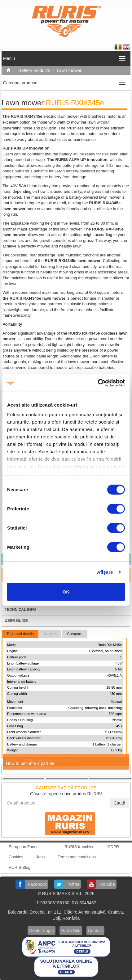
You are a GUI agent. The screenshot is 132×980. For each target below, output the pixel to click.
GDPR (113, 847)
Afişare (105, 572)
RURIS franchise (79, 847)
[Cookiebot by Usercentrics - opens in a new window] (98, 383)
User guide (16, 621)
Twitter (73, 884)
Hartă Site (71, 931)
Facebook (37, 884)
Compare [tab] (75, 634)
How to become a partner (30, 763)
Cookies (16, 857)
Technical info (20, 610)
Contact (95, 931)
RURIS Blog (20, 867)
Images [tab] (50, 634)
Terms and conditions (77, 857)
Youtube (107, 884)
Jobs (40, 857)
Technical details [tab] (20, 634)
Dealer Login (41, 931)
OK (66, 591)
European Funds (24, 847)
